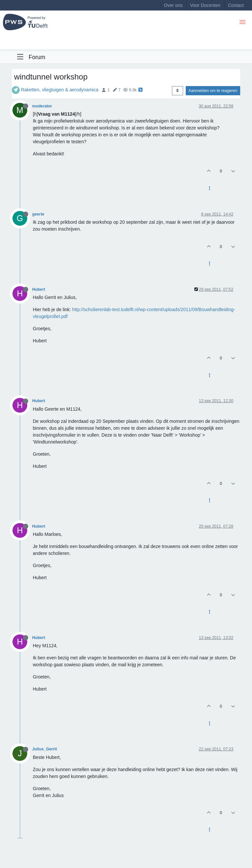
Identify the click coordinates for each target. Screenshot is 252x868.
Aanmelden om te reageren (213, 91)
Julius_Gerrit (45, 749)
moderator (42, 106)
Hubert (39, 289)
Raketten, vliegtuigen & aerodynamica (60, 90)
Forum (37, 57)
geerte (38, 214)
